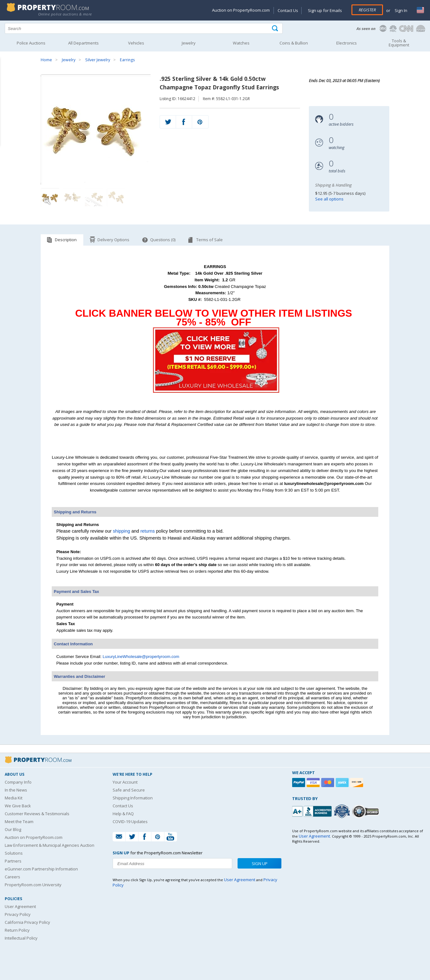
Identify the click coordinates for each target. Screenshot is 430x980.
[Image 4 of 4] (116, 198)
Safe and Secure (129, 790)
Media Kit (14, 798)
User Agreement (20, 906)
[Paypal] (299, 783)
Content (6, 80)
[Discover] (357, 783)
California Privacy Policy (27, 922)
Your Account (125, 782)
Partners (13, 861)
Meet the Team (19, 822)
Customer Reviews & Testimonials (37, 814)
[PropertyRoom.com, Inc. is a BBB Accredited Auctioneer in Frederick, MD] (313, 811)
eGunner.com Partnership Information (41, 869)
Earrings (127, 60)
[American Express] (343, 783)
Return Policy (17, 930)
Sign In (401, 10)
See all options (329, 199)
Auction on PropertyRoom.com (241, 10)
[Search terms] (144, 28)
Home (46, 60)
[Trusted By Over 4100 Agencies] (343, 811)
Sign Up (260, 863)
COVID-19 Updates (130, 822)
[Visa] (314, 783)
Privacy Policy (18, 914)
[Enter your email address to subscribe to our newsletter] (172, 863)
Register (367, 10)
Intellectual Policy (21, 938)
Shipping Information (133, 798)
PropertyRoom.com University (33, 885)
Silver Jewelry (98, 60)
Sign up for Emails (325, 10)
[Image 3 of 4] (94, 198)
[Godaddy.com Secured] (366, 811)
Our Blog (13, 829)
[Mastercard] (328, 783)
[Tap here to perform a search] (276, 29)
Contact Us (288, 10)
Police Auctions (31, 43)
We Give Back (18, 806)
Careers (12, 877)
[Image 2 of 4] (72, 198)
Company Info (18, 782)
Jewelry (69, 60)
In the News (16, 790)
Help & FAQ (123, 814)
